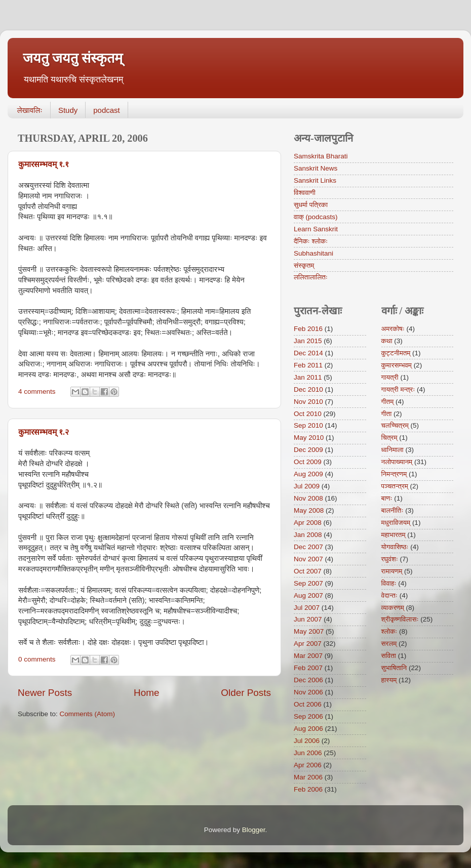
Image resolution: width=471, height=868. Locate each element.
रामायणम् (392, 571)
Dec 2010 (308, 389)
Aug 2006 (308, 729)
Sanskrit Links (315, 180)
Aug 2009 (308, 474)
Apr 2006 (308, 765)
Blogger (254, 830)
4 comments (37, 391)
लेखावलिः (30, 110)
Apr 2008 (308, 523)
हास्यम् (389, 680)
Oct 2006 (308, 704)
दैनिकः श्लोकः (311, 241)
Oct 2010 (308, 414)
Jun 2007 (308, 619)
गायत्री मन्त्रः (398, 389)
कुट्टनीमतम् (396, 353)
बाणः (387, 498)
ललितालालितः (311, 277)
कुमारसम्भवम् (397, 365)
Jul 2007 (307, 608)
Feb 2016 (308, 329)
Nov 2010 (308, 402)
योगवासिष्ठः (395, 547)
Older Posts (246, 693)
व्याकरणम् (393, 608)
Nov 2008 (308, 498)
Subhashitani (313, 253)
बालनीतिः (392, 510)
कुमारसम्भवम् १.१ (44, 164)
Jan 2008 (308, 535)
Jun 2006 (308, 753)
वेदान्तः (389, 595)
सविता (389, 656)
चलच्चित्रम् (395, 425)
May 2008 (309, 510)
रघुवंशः (390, 559)
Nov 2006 (308, 692)
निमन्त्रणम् (394, 474)
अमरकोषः (393, 329)
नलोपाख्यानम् (397, 462)
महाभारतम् (394, 535)
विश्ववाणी (305, 193)
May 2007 (309, 631)
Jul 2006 (307, 741)
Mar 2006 (308, 777)
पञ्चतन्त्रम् (395, 486)
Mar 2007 (308, 656)
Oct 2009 (308, 462)
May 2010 (309, 438)
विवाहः (389, 583)
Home (146, 693)
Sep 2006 (308, 716)
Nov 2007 (308, 559)
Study (68, 110)
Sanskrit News (316, 168)
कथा (387, 341)
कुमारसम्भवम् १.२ (44, 432)
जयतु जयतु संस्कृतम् (73, 58)
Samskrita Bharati (321, 156)
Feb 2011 (308, 365)
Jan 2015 (308, 341)
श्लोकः (389, 631)
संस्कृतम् (304, 265)
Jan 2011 (308, 377)
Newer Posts (45, 693)
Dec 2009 (308, 450)
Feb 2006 (308, 789)
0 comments (37, 659)
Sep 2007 (308, 583)
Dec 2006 (308, 680)
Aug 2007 (308, 595)
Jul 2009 (307, 486)
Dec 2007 (308, 547)
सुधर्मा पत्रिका (311, 205)
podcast (107, 110)
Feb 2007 (308, 668)
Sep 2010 (308, 425)
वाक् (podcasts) (316, 217)
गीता (387, 414)
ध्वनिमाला (392, 450)
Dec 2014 (308, 353)
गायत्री (390, 377)
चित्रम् (389, 438)
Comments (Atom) (88, 714)
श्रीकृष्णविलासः (400, 619)
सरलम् (389, 644)
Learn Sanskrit (316, 229)
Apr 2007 (308, 644)
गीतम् (388, 402)
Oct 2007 (308, 571)
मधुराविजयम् (396, 523)
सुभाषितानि (394, 668)
